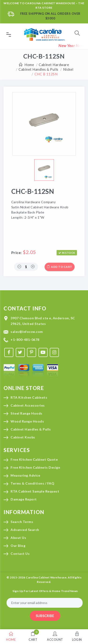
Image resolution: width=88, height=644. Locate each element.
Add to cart (60, 267)
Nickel (68, 69)
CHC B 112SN (46, 74)
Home (29, 65)
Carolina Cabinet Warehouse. (47, 577)
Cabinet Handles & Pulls (38, 69)
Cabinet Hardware (54, 65)
